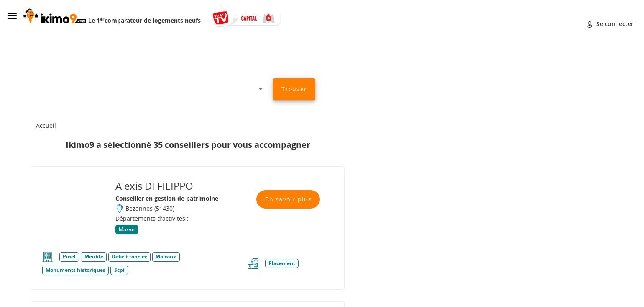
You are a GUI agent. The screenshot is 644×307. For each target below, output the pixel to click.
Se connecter (610, 24)
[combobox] (165, 89)
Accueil (46, 125)
